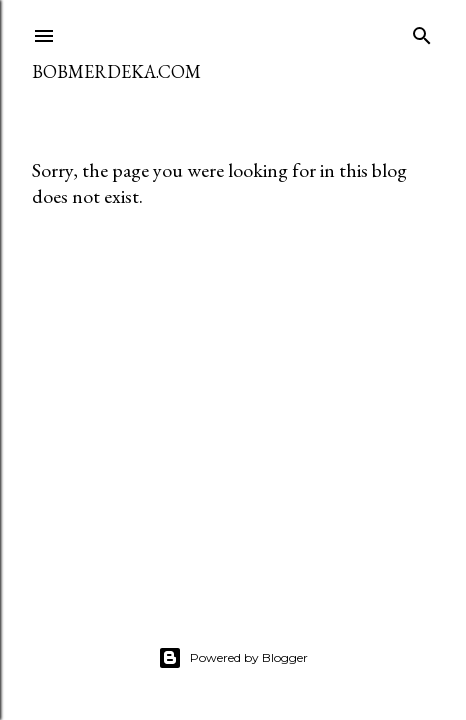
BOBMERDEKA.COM (116, 71)
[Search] (422, 31)
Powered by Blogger (233, 658)
